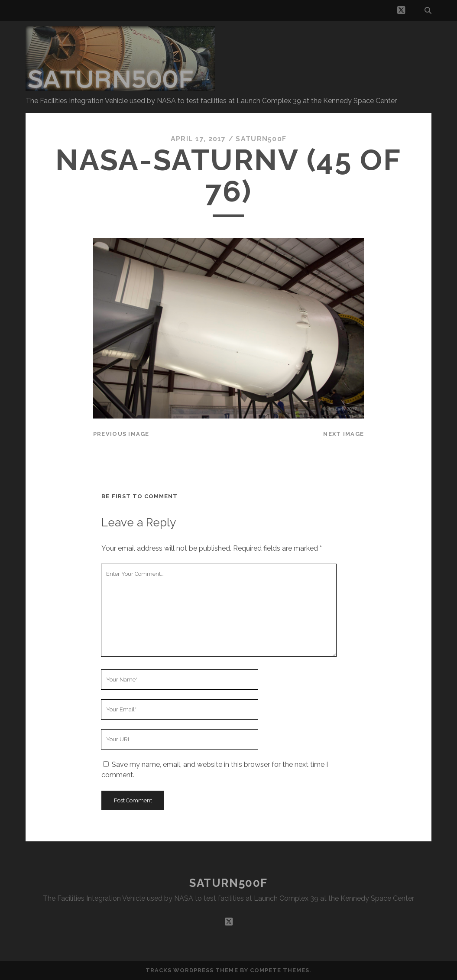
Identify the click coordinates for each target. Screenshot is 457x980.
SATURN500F (228, 883)
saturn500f (261, 139)
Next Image (344, 434)
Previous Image (121, 434)
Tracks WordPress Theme (192, 970)
